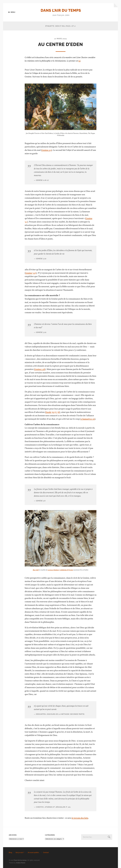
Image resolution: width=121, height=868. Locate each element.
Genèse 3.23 (31, 273)
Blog (10, 853)
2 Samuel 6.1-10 (88, 419)
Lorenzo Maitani (53, 570)
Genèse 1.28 (40, 369)
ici (80, 61)
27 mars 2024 (60, 39)
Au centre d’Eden (60, 44)
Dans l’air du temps (61, 10)
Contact (46, 853)
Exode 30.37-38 (53, 412)
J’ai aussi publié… (34, 853)
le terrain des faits (80, 818)
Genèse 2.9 (46, 150)
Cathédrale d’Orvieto (66, 570)
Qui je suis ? (20, 853)
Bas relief (36, 570)
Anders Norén (21, 863)
